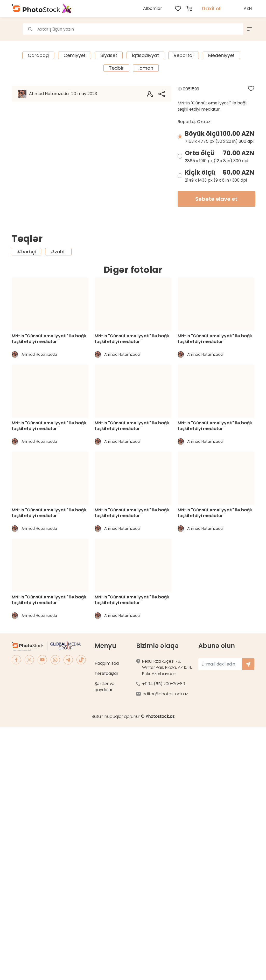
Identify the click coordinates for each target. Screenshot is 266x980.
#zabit (58, 252)
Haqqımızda (107, 663)
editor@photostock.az (165, 694)
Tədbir (116, 68)
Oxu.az (204, 122)
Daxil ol (211, 9)
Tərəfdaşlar (107, 673)
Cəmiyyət (75, 55)
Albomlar (153, 8)
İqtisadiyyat (145, 55)
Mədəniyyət (221, 55)
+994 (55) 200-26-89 (164, 684)
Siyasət (109, 55)
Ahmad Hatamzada (63, 94)
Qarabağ (38, 55)
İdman (146, 68)
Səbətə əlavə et (216, 199)
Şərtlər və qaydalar (105, 687)
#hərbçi (26, 252)
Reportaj (184, 55)
